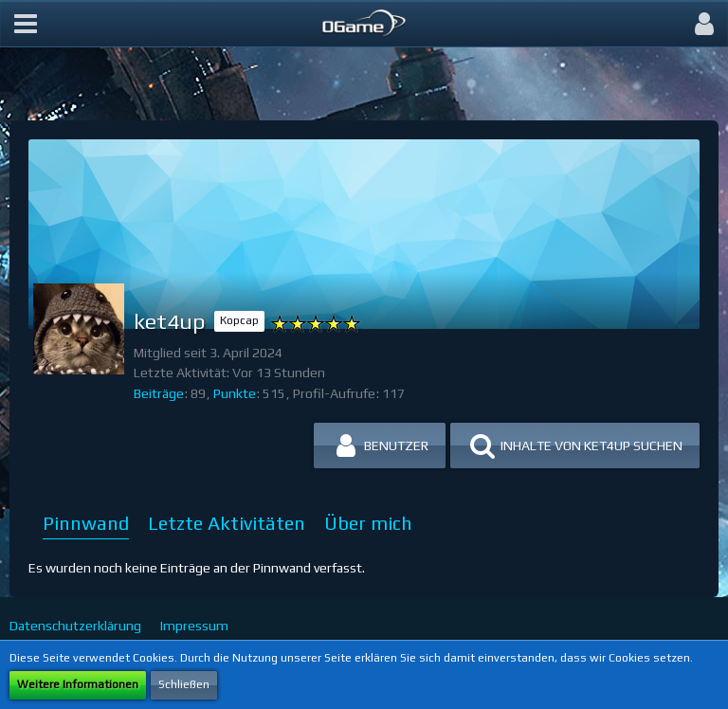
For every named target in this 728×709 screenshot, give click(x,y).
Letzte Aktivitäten (227, 523)
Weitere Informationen (78, 684)
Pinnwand (86, 523)
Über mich (368, 523)
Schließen (184, 684)
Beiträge (159, 393)
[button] (26, 24)
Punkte (235, 393)
